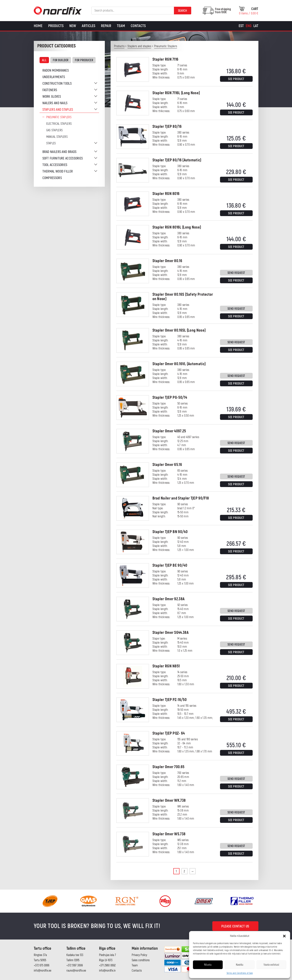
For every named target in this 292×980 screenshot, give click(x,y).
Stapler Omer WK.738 (169, 800)
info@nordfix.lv (107, 971)
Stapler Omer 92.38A (169, 599)
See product (236, 79)
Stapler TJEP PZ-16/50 (170, 700)
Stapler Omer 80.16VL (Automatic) (179, 364)
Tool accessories (55, 165)
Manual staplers (57, 137)
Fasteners (50, 90)
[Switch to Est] (241, 26)
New (73, 26)
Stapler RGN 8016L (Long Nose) (177, 227)
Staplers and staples (58, 110)
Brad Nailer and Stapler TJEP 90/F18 (181, 498)
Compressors (52, 178)
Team (121, 26)
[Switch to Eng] (249, 26)
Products (56, 26)
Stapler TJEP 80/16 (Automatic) (177, 160)
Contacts (138, 26)
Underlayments (54, 77)
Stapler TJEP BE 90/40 (170, 565)
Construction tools (57, 84)
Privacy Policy (139, 955)
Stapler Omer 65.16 (167, 465)
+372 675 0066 (42, 965)
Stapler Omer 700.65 (168, 767)
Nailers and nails (55, 103)
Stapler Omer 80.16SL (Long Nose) (179, 330)
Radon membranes (56, 71)
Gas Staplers (55, 130)
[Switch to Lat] (256, 26)
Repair (106, 26)
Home (38, 26)
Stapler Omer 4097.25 (169, 431)
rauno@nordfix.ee (76, 971)
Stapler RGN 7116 (165, 59)
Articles (89, 26)
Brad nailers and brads (60, 152)
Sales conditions (141, 960)
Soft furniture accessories (63, 158)
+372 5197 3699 (75, 965)
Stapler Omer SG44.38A (170, 633)
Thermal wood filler (58, 171)
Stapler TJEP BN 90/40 (170, 532)
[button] (284, 936)
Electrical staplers (59, 124)
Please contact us (235, 926)
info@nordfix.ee (43, 971)
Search (182, 11)
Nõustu (208, 965)
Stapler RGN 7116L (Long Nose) (176, 93)
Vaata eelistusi (271, 965)
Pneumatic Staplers (59, 117)
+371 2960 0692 (107, 965)
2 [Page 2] (184, 871)
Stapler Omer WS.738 (169, 834)
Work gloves (52, 97)
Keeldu (240, 965)
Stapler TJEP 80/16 (167, 127)
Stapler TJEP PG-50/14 (170, 398)
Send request (236, 273)
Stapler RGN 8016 (166, 194)
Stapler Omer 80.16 (167, 261)
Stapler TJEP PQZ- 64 (169, 733)
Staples (51, 143)
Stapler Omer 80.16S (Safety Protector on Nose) (183, 297)
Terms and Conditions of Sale (240, 973)
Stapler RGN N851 (166, 666)
